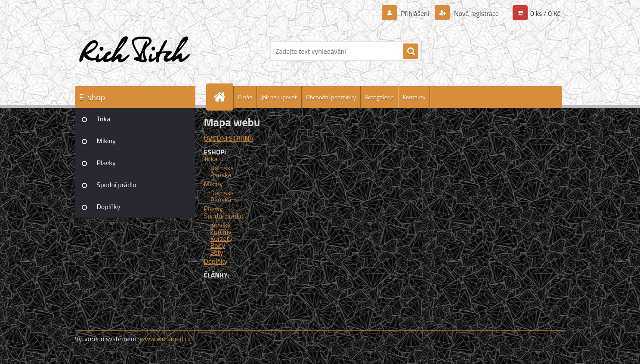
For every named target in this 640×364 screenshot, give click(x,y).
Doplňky (109, 207)
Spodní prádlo (117, 185)
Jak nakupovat (279, 97)
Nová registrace (476, 13)
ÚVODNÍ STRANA (229, 138)
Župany (221, 231)
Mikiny (106, 141)
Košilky (221, 225)
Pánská (221, 175)
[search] (411, 52)
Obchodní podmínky (331, 97)
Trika (104, 119)
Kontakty (414, 97)
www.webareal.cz (165, 339)
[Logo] (134, 51)
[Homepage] (223, 97)
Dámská (222, 168)
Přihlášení (415, 13)
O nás (245, 97)
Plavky (106, 163)
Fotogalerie (379, 97)
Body (218, 245)
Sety (217, 252)
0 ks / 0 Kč (545, 13)
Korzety (221, 238)
